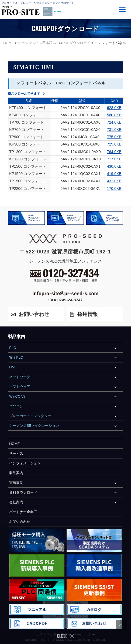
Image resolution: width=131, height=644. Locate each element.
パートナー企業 (21, 512)
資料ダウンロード (23, 492)
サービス (16, 453)
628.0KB (114, 108)
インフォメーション (25, 463)
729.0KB (114, 144)
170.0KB (114, 189)
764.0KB (114, 152)
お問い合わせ (20, 522)
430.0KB (114, 166)
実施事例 (16, 483)
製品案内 (16, 473)
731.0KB (114, 130)
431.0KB (114, 181)
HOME (14, 444)
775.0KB (114, 137)
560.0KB (114, 115)
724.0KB (114, 122)
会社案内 (16, 502)
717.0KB (114, 159)
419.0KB (114, 174)
